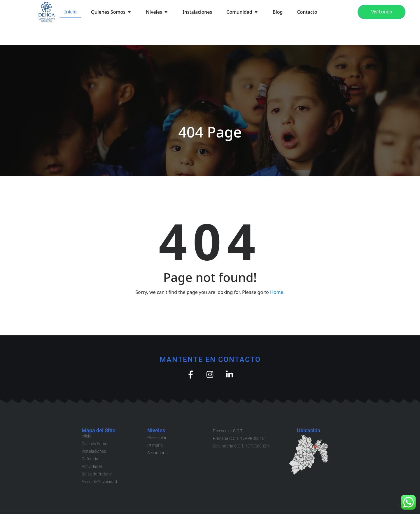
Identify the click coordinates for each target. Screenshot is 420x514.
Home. (277, 292)
